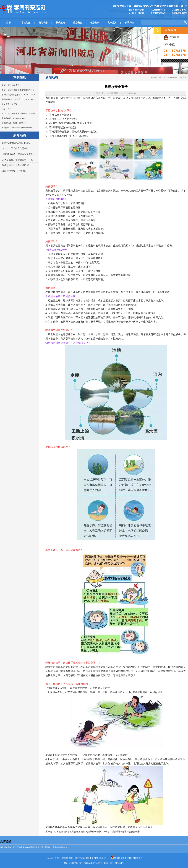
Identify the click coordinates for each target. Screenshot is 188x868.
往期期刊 (78, 23)
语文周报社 (46, 847)
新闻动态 (43, 23)
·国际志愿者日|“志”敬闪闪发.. (16, 143)
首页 (165, 77)
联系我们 (129, 23)
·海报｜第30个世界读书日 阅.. (16, 165)
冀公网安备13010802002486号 (127, 858)
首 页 (9, 23)
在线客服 (171, 37)
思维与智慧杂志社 (60, 847)
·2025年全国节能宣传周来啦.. (16, 149)
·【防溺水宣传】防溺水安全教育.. (18, 154)
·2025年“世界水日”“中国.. (14, 171)
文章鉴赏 (112, 23)
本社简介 (26, 23)
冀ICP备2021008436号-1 (97, 858)
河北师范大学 (6, 847)
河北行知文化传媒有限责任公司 (26, 847)
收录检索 (95, 23)
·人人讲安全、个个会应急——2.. (17, 160)
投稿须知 (60, 23)
